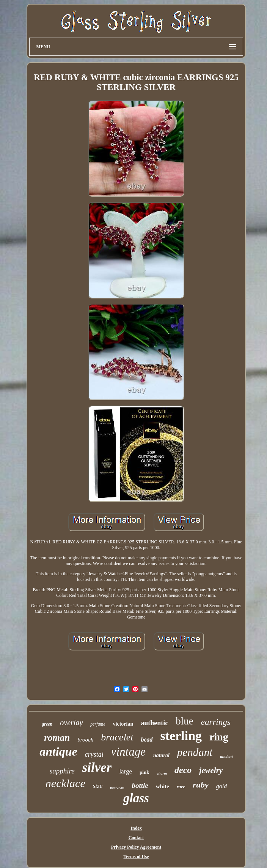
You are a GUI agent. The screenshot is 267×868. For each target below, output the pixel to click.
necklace (65, 783)
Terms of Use (136, 857)
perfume (98, 724)
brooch (85, 740)
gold (221, 786)
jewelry (211, 770)
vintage (128, 752)
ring (219, 737)
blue (185, 721)
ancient (226, 756)
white (163, 786)
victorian (123, 724)
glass (136, 798)
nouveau (117, 788)
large (126, 771)
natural (161, 755)
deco (183, 770)
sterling (181, 736)
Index (136, 828)
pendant (195, 752)
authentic (154, 723)
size (98, 786)
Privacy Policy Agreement (136, 847)
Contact (136, 838)
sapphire (62, 771)
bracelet (117, 737)
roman (57, 738)
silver (97, 768)
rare (181, 787)
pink (144, 772)
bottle (140, 785)
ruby (201, 785)
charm (162, 773)
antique (58, 751)
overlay (71, 723)
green (47, 724)
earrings (216, 722)
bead (147, 739)
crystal (94, 754)
